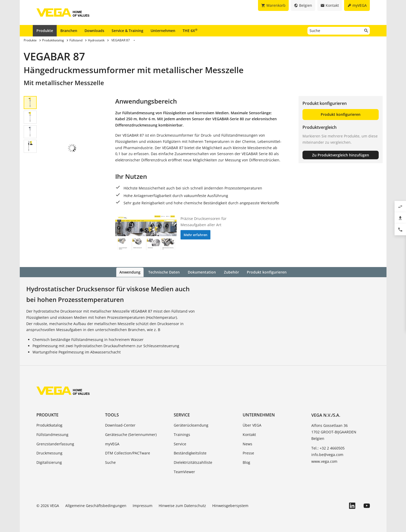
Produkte (45, 31)
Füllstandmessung (52, 434)
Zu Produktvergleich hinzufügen (341, 155)
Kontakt (249, 434)
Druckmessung (49, 453)
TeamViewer (184, 471)
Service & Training (127, 31)
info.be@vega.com (327, 454)
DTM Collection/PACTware (128, 453)
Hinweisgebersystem (230, 505)
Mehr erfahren (195, 235)
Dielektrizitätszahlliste (193, 462)
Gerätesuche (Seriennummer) (131, 434)
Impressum (143, 505)
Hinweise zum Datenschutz (182, 505)
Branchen (69, 31)
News (247, 443)
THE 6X (190, 30)
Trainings (182, 434)
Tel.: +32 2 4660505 (328, 448)
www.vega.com (324, 461)
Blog (246, 462)
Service (182, 414)
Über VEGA (252, 425)
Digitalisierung (49, 462)
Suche (110, 462)
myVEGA (112, 443)
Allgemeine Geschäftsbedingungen (96, 505)
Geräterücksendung (191, 425)
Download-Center (120, 425)
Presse (248, 453)
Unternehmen (163, 31)
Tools (112, 414)
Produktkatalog (49, 425)
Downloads (94, 31)
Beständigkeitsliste (190, 453)
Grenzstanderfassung (55, 443)
